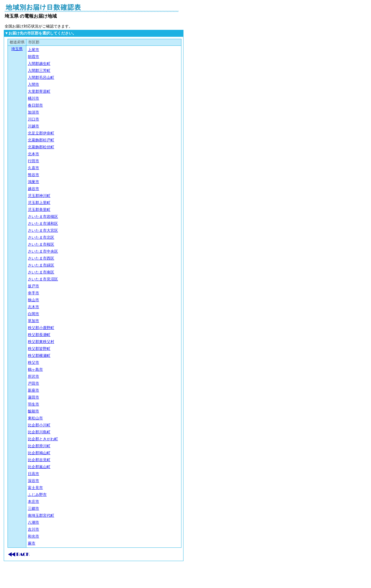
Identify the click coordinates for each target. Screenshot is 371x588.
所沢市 (33, 376)
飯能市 (33, 411)
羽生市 (33, 404)
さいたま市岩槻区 (43, 217)
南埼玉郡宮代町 (41, 515)
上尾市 (33, 50)
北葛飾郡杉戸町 (41, 140)
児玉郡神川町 (39, 196)
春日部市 (35, 105)
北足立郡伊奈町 (41, 133)
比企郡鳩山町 (39, 453)
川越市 (33, 126)
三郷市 (33, 508)
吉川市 (33, 529)
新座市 (33, 390)
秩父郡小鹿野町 (41, 328)
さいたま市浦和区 (43, 223)
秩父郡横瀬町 (39, 356)
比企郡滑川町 (39, 446)
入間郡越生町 (39, 64)
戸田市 (33, 383)
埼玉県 (17, 49)
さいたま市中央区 (43, 251)
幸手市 (33, 293)
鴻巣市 (33, 182)
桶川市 (33, 98)
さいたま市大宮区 (43, 230)
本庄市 (33, 502)
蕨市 (32, 543)
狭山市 (33, 300)
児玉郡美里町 (39, 210)
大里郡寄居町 (39, 91)
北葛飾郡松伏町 (41, 147)
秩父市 (33, 363)
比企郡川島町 (39, 432)
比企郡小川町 (39, 425)
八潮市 (33, 522)
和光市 (33, 536)
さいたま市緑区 (41, 265)
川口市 (33, 119)
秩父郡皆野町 (39, 349)
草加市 (33, 321)
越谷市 (33, 189)
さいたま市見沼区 (43, 279)
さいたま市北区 (41, 237)
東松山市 (35, 418)
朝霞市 (33, 57)
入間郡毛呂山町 (41, 77)
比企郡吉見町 (39, 460)
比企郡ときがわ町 (43, 439)
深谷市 (33, 481)
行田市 (33, 161)
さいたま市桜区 (41, 244)
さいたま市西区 (41, 258)
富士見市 (35, 488)
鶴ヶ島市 (35, 369)
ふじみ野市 (37, 495)
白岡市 (33, 314)
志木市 (33, 307)
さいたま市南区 (41, 272)
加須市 (33, 112)
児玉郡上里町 (39, 203)
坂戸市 (33, 286)
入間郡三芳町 (39, 71)
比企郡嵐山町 (39, 467)
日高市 (33, 474)
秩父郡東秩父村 (41, 342)
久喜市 (33, 168)
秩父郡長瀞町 (39, 335)
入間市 (33, 84)
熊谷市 (33, 175)
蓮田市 (33, 397)
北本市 (33, 154)
